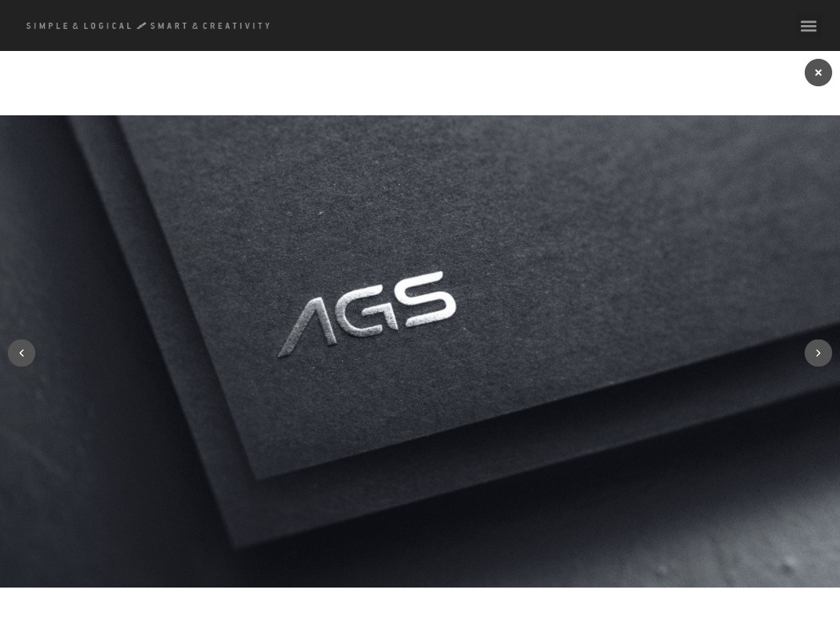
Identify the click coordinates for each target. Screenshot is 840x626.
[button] (809, 25)
